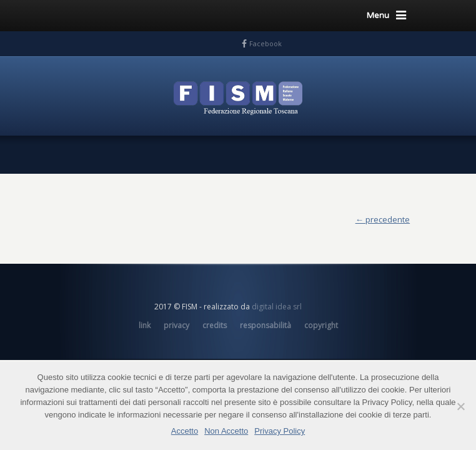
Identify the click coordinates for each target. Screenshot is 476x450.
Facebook (265, 43)
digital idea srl (277, 307)
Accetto (185, 431)
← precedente (383, 219)
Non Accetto (226, 431)
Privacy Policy (280, 431)
